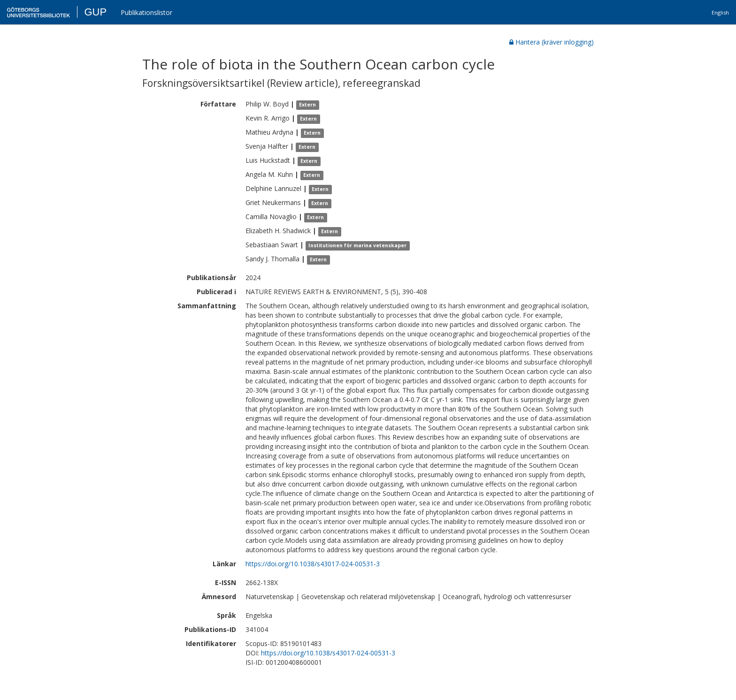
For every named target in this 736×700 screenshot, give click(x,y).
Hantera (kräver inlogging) (552, 42)
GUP (95, 12)
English (720, 12)
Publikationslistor (146, 12)
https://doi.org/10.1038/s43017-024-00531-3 (313, 564)
